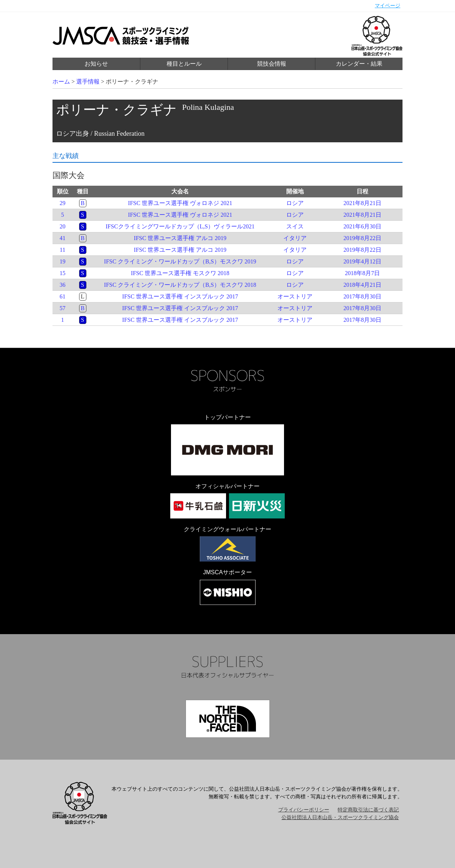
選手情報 (88, 82)
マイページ (388, 6)
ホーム (61, 82)
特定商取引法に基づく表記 (368, 810)
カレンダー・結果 (359, 64)
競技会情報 (272, 64)
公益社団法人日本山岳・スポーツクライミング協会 (340, 817)
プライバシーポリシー (304, 810)
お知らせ (96, 64)
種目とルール (184, 64)
